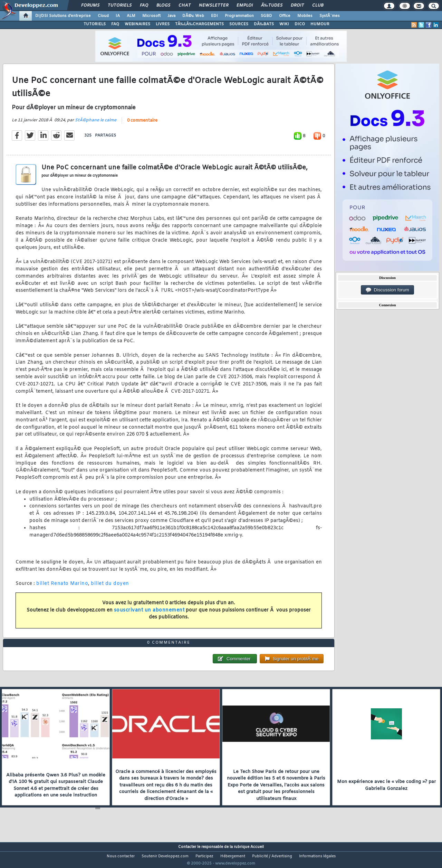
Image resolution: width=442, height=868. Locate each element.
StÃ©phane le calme (96, 124)
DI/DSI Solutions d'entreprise (63, 16)
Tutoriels (120, 6)
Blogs (163, 6)
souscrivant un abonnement (149, 614)
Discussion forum (387, 290)
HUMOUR (320, 24)
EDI (214, 16)
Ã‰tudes (272, 6)
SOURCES (239, 24)
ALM (131, 16)
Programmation (239, 16)
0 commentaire (142, 125)
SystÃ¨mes (330, 16)
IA (118, 16)
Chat (185, 6)
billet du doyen (110, 588)
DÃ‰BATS (264, 24)
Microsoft (151, 16)
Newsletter (214, 6)
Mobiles (305, 16)
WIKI (284, 24)
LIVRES (163, 24)
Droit (297, 6)
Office (285, 16)
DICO (300, 24)
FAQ (144, 6)
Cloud (103, 16)
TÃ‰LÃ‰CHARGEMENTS (199, 24)
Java (171, 16)
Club (318, 6)
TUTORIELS (95, 24)
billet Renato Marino (62, 588)
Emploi (245, 6)
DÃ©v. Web (193, 16)
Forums (90, 6)
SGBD (266, 16)
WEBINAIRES (137, 24)
